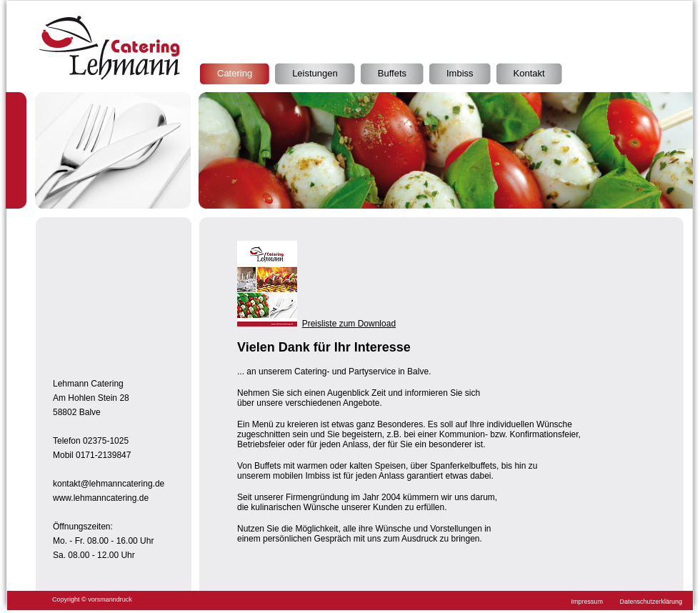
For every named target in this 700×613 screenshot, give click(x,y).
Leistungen (315, 73)
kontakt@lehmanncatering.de (109, 484)
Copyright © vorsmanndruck (92, 599)
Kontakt (529, 73)
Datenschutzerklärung (651, 602)
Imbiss (460, 73)
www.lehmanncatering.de (101, 498)
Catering (235, 73)
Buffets (392, 73)
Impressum (587, 602)
